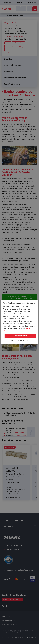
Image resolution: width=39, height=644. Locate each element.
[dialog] (19, 322)
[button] (19, 341)
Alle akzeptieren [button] (20, 336)
